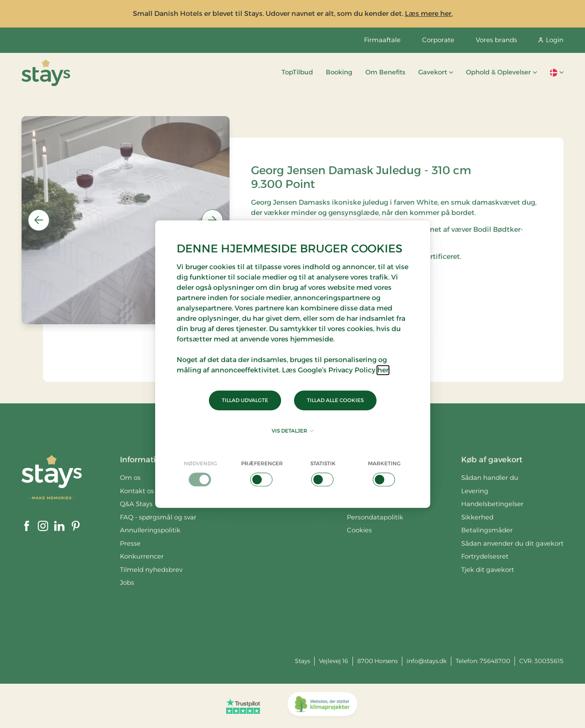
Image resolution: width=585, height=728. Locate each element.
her (383, 370)
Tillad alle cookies (335, 400)
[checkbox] (201, 473)
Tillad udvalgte (245, 400)
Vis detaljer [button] (292, 431)
